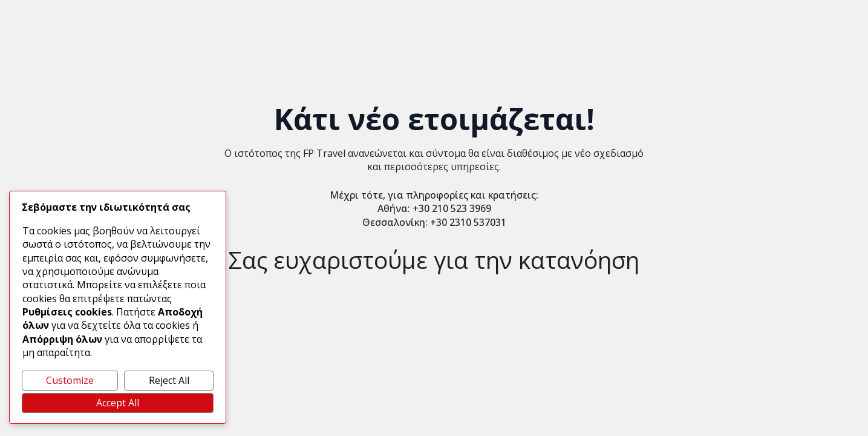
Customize (70, 380)
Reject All (169, 380)
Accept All (118, 403)
